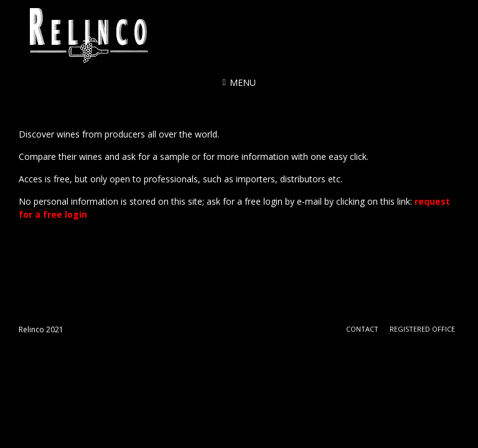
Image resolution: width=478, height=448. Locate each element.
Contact (362, 329)
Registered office (422, 329)
